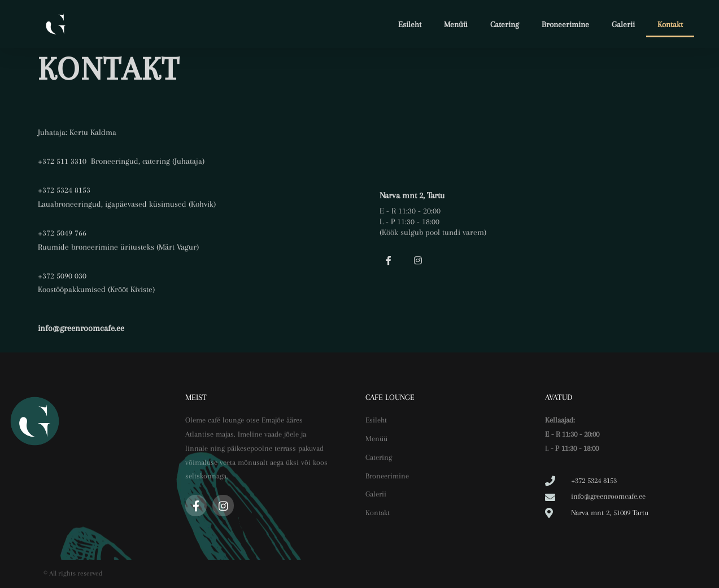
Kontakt (670, 24)
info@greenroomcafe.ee (81, 328)
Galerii (623, 24)
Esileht (410, 24)
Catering (505, 24)
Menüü (456, 24)
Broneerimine (565, 24)
